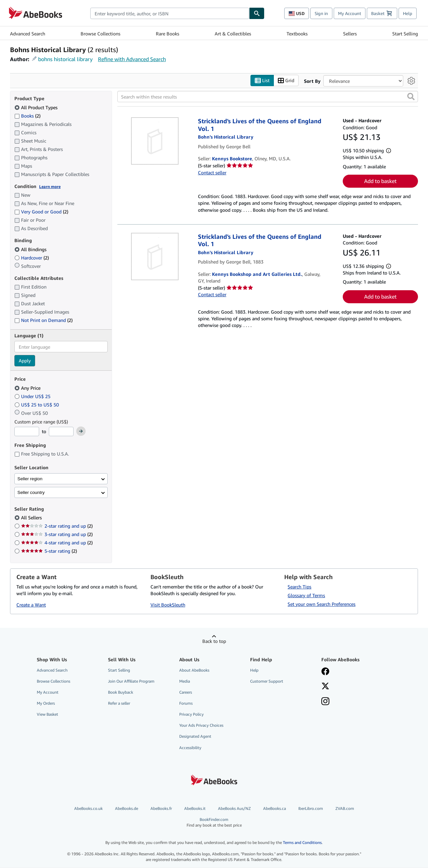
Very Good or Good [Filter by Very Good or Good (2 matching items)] (41, 212)
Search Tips (299, 587)
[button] (411, 97)
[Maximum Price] (61, 432)
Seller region (30, 479)
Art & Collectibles (233, 34)
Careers (186, 692)
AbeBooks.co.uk (88, 808)
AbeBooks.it (195, 808)
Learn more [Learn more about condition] (50, 187)
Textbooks (297, 34)
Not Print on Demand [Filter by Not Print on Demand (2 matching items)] (43, 320)
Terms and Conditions (302, 843)
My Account (350, 13)
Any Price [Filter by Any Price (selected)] (28, 388)
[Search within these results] (268, 97)
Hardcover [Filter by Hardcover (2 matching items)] (32, 258)
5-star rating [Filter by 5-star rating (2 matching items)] (49, 551)
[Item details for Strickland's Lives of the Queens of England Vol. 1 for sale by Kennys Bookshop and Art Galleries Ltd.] (155, 256)
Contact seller (212, 172)
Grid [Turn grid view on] (286, 81)
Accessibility (190, 748)
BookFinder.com (214, 822)
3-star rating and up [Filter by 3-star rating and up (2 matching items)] (57, 535)
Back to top (214, 641)
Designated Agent (195, 737)
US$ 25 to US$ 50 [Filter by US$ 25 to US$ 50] (37, 405)
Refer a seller (119, 704)
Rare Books (168, 34)
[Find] (257, 13)
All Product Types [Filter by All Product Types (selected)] (37, 107)
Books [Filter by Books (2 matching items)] (27, 116)
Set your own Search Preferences (322, 604)
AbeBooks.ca (275, 808)
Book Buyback (121, 692)
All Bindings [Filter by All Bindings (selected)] (31, 249)
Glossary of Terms (306, 595)
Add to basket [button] (380, 181)
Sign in (321, 13)
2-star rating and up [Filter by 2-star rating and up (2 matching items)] (57, 526)
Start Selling (405, 34)
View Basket (47, 715)
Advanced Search (28, 34)
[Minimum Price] (27, 432)
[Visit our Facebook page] (325, 672)
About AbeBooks (194, 670)
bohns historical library (65, 59)
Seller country (31, 492)
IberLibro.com (311, 808)
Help (408, 13)
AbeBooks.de (127, 808)
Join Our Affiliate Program (131, 681)
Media (185, 681)
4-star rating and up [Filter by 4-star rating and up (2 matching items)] (57, 543)
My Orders (46, 704)
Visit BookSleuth (168, 605)
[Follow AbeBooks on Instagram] (325, 702)
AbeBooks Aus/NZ (234, 808)
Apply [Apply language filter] (25, 361)
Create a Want (31, 605)
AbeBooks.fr (161, 808)
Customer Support (267, 681)
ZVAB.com (345, 808)
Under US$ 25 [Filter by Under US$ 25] (33, 396)
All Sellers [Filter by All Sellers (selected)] (32, 518)
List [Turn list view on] (262, 81)
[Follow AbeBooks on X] (325, 687)
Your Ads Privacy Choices (201, 726)
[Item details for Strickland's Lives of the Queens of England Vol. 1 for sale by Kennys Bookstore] (155, 141)
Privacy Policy (191, 715)
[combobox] (170, 13)
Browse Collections (100, 34)
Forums (186, 704)
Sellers (350, 34)
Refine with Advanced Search (132, 59)
